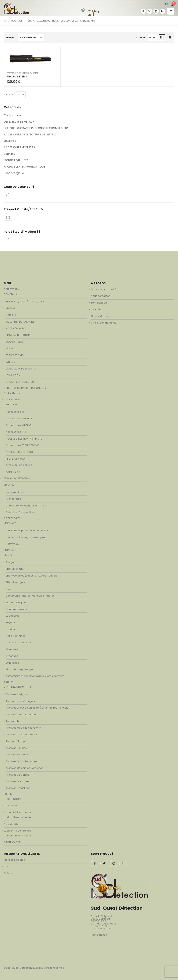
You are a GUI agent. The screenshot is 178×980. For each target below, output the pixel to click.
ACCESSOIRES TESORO (19, 452)
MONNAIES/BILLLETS (16, 160)
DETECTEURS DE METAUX (18, 73)
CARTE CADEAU (13, 842)
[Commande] (31, 38)
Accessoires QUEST (18, 432)
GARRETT (34, 73)
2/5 (8, 195)
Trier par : (11, 38)
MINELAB (11, 308)
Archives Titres (15, 721)
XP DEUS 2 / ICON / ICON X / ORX (25, 302)
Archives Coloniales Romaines (24, 768)
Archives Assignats (17, 694)
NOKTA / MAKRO (15, 328)
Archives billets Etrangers (21, 715)
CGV (7, 867)
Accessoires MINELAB (19, 425)
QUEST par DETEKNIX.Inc (20, 322)
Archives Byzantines (18, 788)
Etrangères (12, 616)
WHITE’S (10, 362)
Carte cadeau (13, 115)
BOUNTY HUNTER (15, 342)
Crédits (8, 873)
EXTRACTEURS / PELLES (19, 465)
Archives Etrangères (18, 741)
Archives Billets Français (20, 701)
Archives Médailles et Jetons (23, 728)
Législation (10, 806)
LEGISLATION (13, 375)
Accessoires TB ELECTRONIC (23, 445)
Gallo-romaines (16, 636)
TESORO (11, 348)
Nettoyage (12, 544)
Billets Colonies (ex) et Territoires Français (31, 576)
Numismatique (15, 492)
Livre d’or (96, 309)
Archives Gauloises (17, 775)
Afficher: (141, 38)
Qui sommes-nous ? (103, 289)
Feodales (11, 629)
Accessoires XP (15, 412)
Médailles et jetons (17, 602)
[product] (32, 58)
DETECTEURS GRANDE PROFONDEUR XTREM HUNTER (36, 128)
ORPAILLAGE (13, 472)
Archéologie (13, 499)
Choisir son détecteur (17, 478)
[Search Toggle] (167, 4)
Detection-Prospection (20, 512)
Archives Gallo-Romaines (21, 761)
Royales (11, 623)
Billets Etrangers (15, 582)
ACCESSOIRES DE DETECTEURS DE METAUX (30, 134)
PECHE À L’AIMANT (16, 459)
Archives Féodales (17, 755)
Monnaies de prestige (19, 669)
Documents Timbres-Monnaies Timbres (30, 596)
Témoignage (99, 303)
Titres (9, 589)
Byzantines (12, 663)
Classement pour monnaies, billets (27, 531)
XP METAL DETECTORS (18, 335)
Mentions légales (14, 860)
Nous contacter (100, 296)
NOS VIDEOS (11, 824)
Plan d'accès (99, 935)
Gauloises (12, 649)
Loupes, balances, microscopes (25, 537)
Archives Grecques (17, 781)
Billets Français (15, 569)
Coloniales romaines (19, 643)
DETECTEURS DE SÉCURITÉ (21, 369)
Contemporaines (16, 609)
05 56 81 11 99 (98, 921)
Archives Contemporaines (22, 735)
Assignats (12, 562)
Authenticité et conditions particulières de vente (35, 676)
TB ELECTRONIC (15, 355)
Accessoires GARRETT (19, 419)
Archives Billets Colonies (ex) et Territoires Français (37, 708)
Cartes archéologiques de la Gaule (27, 506)
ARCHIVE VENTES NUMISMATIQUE (24, 167)
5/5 (8, 218)
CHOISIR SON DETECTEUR (21, 382)
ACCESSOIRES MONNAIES (19, 147)
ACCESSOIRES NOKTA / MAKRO (24, 439)
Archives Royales (16, 748)
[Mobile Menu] (171, 11)
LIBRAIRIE (9, 154)
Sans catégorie (14, 173)
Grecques (12, 656)
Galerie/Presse (100, 316)
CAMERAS (10, 141)
